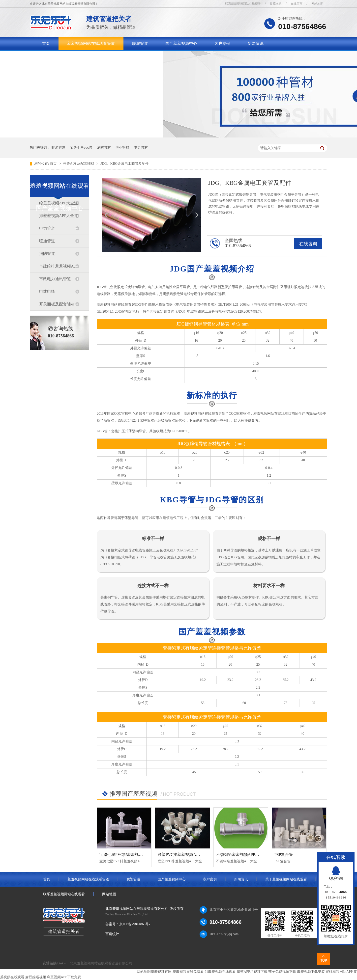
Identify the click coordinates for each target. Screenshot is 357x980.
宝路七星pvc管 (81, 148)
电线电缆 (47, 291)
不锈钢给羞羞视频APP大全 (240, 855)
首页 (46, 43)
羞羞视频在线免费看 (188, 972)
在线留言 (297, 4)
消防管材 (104, 148)
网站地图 (317, 4)
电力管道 (47, 228)
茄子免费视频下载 (282, 972)
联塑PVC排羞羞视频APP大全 (183, 855)
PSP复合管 (284, 855)
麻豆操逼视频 (36, 977)
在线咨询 (308, 244)
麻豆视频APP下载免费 (64, 977)
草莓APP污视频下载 (252, 972)
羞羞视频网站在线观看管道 (91, 43)
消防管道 (47, 254)
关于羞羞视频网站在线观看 (66, 56)
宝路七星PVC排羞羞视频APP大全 (129, 855)
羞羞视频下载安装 (311, 972)
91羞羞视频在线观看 (220, 972)
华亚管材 (122, 148)
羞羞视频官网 (161, 972)
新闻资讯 (256, 43)
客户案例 (222, 43)
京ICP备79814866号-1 (135, 924)
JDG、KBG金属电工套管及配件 (125, 164)
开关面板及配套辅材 (79, 164)
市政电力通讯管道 (55, 279)
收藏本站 (276, 4)
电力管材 (141, 148)
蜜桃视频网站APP (339, 972)
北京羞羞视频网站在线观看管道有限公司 (101, 963)
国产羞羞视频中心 (181, 43)
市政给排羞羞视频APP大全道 (59, 266)
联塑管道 (140, 43)
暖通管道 (59, 148)
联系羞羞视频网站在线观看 (243, 4)
